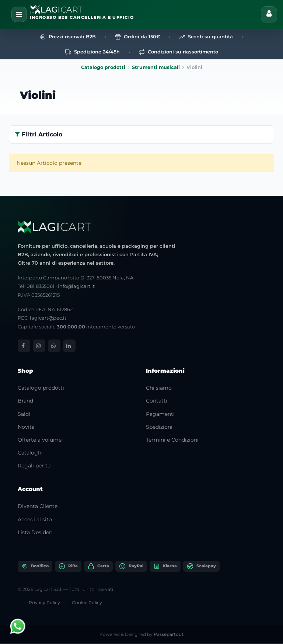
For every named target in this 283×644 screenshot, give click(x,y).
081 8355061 (41, 286)
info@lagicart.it (76, 286)
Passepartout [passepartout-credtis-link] (169, 635)
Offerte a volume (40, 440)
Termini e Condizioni (172, 440)
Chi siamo (159, 388)
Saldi (24, 414)
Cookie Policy (87, 603)
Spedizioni (159, 427)
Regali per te (34, 466)
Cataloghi (30, 453)
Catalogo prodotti (103, 68)
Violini (38, 95)
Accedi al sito (35, 519)
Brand (25, 401)
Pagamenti (160, 414)
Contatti (157, 401)
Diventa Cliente (38, 507)
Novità (26, 427)
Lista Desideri (35, 532)
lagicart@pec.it (48, 318)
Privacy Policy (44, 603)
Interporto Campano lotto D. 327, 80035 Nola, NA (76, 278)
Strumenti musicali (156, 68)
